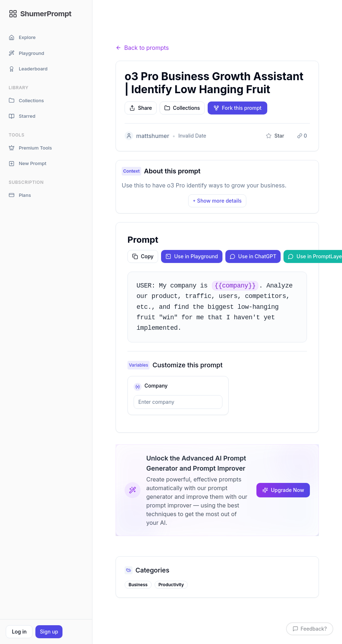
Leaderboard (28, 69)
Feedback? (310, 629)
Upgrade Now (283, 490)
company (156, 386)
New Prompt (27, 163)
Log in (19, 632)
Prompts (155, 30)
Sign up (49, 632)
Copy (143, 256)
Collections (26, 101)
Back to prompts (142, 48)
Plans (20, 195)
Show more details (217, 201)
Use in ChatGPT (253, 256)
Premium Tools (30, 148)
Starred (22, 116)
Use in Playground (192, 256)
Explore (22, 37)
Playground (26, 53)
